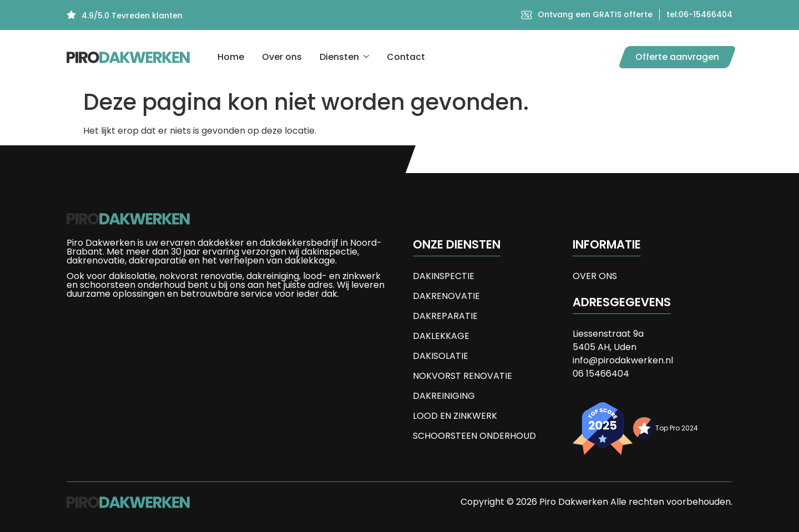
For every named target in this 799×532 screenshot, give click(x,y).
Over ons (282, 57)
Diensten (344, 57)
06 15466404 (601, 374)
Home (231, 57)
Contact (406, 57)
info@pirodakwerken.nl (623, 360)
